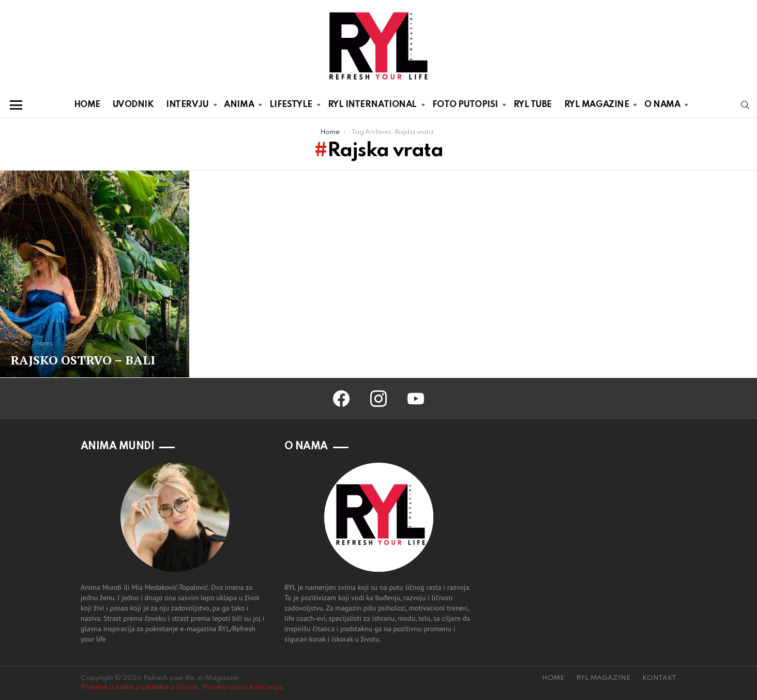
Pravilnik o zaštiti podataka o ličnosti (139, 687)
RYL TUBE (533, 105)
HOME (87, 105)
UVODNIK (133, 105)
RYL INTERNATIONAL (372, 106)
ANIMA (239, 106)
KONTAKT (659, 678)
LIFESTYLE (291, 106)
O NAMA (662, 106)
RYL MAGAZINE (597, 106)
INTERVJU (187, 106)
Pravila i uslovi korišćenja (242, 687)
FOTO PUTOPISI (465, 106)
